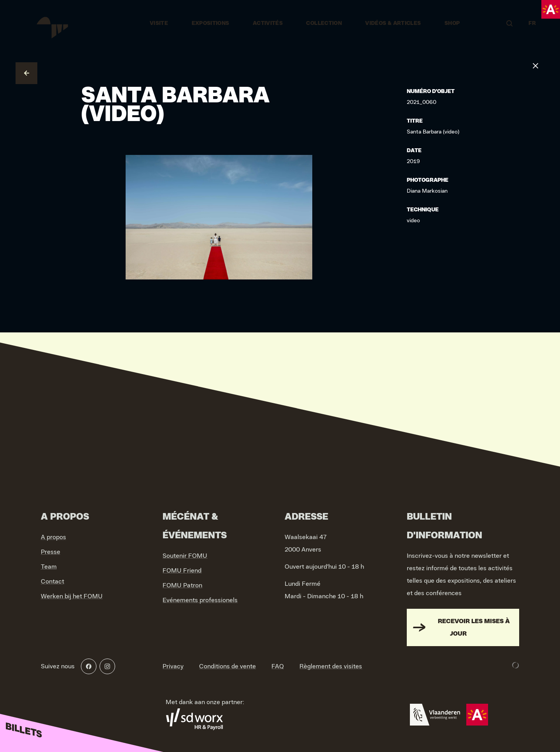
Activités (268, 23)
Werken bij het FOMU (72, 596)
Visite (159, 23)
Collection (324, 23)
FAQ (278, 666)
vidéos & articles (393, 23)
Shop (452, 23)
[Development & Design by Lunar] (516, 665)
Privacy (173, 666)
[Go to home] (52, 23)
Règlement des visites (331, 666)
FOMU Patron (182, 585)
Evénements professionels (200, 600)
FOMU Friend (182, 571)
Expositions (211, 23)
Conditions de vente (227, 666)
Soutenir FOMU (185, 556)
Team (49, 567)
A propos (53, 537)
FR (532, 23)
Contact (52, 582)
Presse (51, 552)
